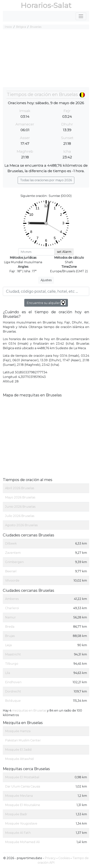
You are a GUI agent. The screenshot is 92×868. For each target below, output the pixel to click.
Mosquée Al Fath (18, 833)
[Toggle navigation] (81, 16)
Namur (10, 617)
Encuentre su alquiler (46, 303)
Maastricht (13, 654)
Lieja (8, 645)
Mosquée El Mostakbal (22, 777)
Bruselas (36, 27)
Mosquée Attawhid (19, 759)
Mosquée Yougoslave (21, 824)
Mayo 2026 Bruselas (20, 497)
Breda (10, 627)
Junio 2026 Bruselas (20, 507)
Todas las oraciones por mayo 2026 (46, 180)
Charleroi (12, 608)
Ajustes (46, 280)
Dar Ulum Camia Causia (23, 786)
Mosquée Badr (16, 814)
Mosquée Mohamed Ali (22, 842)
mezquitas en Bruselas (29, 711)
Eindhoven (13, 682)
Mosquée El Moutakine (23, 805)
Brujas (10, 636)
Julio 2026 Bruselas (20, 516)
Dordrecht (13, 691)
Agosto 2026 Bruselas (21, 525)
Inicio (8, 27)
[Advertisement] (46, 59)
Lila (8, 673)
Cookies (64, 858)
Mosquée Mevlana (19, 796)
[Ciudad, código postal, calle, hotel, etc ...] (46, 291)
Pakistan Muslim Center (23, 740)
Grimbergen (14, 562)
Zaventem (13, 553)
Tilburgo (12, 664)
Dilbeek (11, 543)
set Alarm (64, 252)
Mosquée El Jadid (18, 750)
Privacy (50, 858)
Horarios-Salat (46, 5)
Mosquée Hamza (18, 731)
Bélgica (21, 27)
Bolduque (13, 701)
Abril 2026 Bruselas (20, 488)
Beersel (11, 571)
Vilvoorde (12, 581)
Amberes (12, 599)
